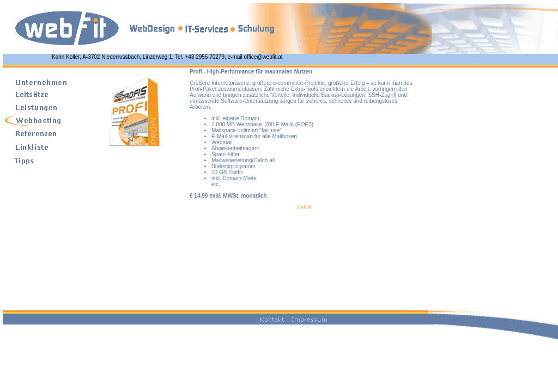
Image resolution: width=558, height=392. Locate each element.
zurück (304, 207)
